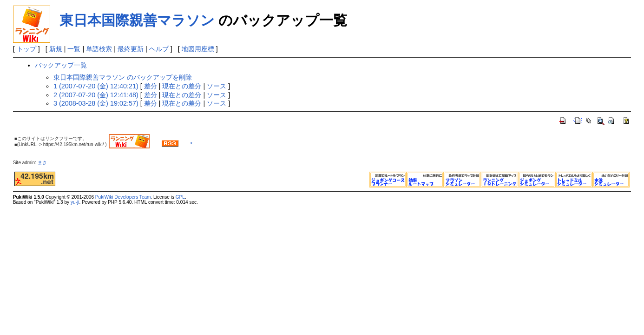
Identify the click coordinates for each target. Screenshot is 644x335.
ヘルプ (159, 49)
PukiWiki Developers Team (123, 197)
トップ (26, 49)
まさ (45, 163)
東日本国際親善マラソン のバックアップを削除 (123, 77)
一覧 (74, 49)
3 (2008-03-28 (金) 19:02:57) (96, 103)
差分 (151, 86)
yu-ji (75, 202)
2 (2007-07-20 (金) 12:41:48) (96, 95)
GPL (180, 197)
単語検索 (99, 49)
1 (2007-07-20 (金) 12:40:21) (96, 86)
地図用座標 (198, 49)
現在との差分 (182, 86)
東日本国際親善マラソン (137, 20)
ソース (217, 86)
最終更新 (131, 49)
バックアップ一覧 (61, 65)
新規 (56, 49)
